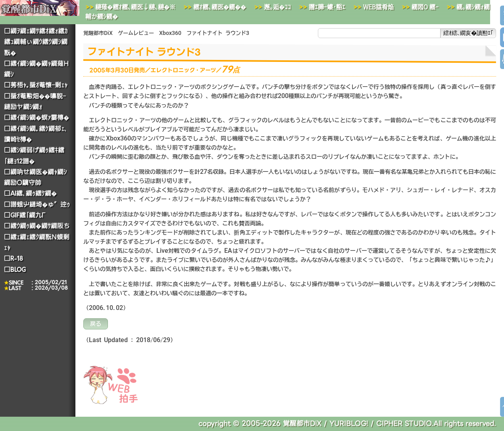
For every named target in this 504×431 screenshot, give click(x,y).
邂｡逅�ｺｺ (277, 7)
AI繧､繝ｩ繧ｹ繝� (34, 193)
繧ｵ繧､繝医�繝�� (220, 7)
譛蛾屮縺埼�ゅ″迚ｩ (40, 205)
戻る (96, 324)
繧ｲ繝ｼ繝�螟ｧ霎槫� (40, 118)
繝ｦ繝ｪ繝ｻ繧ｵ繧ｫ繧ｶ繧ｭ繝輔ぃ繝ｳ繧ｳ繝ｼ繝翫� (36, 42)
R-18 (17, 259)
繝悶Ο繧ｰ (425, 7)
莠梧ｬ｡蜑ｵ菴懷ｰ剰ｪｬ (39, 85)
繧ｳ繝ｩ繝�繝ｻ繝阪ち (40, 226)
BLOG (18, 269)
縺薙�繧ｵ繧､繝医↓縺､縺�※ (135, 7)
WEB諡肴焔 (378, 7)
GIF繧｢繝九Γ (28, 215)
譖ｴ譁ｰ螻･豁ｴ (327, 7)
